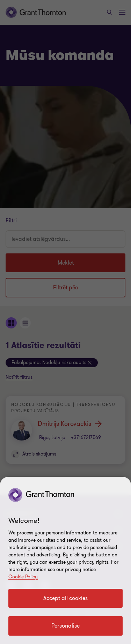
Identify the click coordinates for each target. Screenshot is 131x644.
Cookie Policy (23, 577)
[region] (65, 560)
